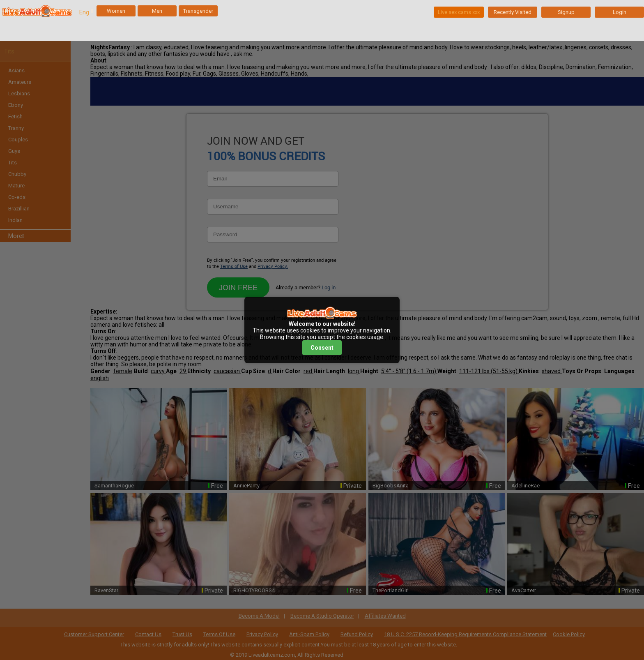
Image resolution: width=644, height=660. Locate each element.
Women (116, 11)
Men (157, 11)
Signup (566, 12)
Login (620, 12)
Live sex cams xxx (459, 12)
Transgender (198, 11)
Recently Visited (513, 12)
